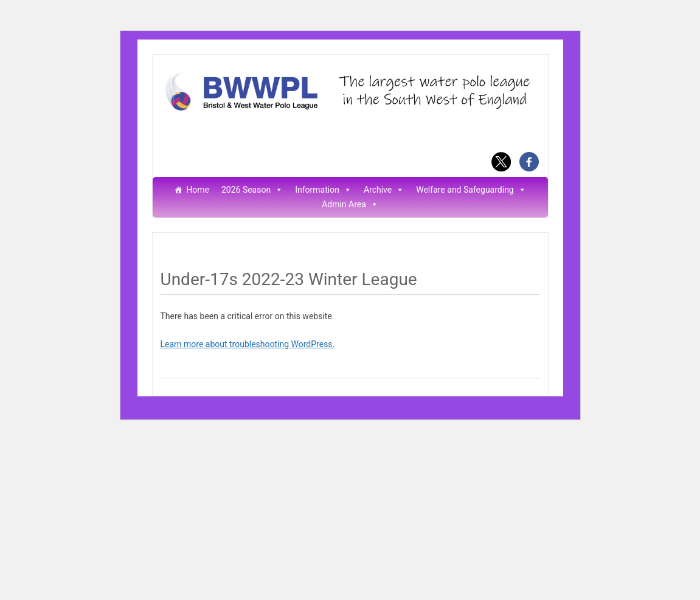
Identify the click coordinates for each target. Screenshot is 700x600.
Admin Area (350, 205)
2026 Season (252, 190)
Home (198, 190)
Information (323, 190)
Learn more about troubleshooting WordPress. (248, 344)
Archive (384, 190)
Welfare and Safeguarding (471, 190)
